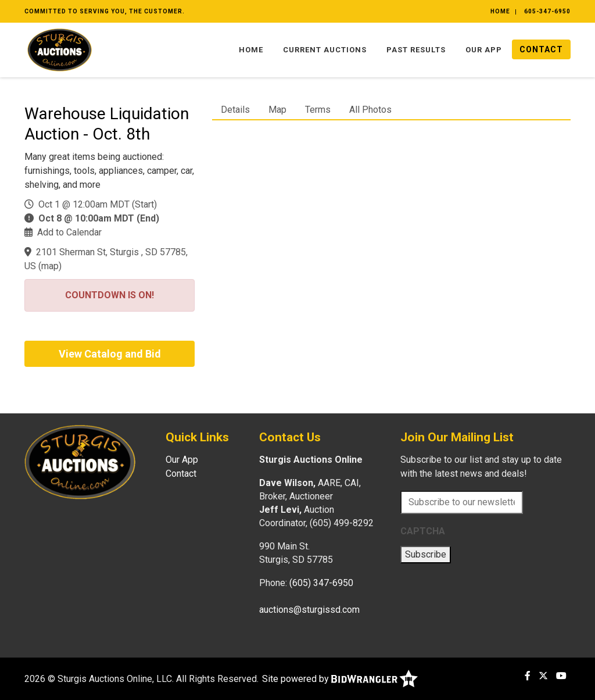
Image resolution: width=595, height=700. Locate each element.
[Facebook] (528, 676)
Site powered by (340, 679)
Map (277, 110)
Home (500, 11)
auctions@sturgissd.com (309, 610)
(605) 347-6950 (321, 583)
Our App (484, 50)
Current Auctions (325, 50)
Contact (541, 49)
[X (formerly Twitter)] (543, 676)
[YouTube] (561, 676)
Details (235, 110)
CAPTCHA (423, 531)
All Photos (370, 110)
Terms (318, 110)
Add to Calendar (69, 232)
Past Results (416, 50)
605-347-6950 (547, 11)
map (50, 266)
